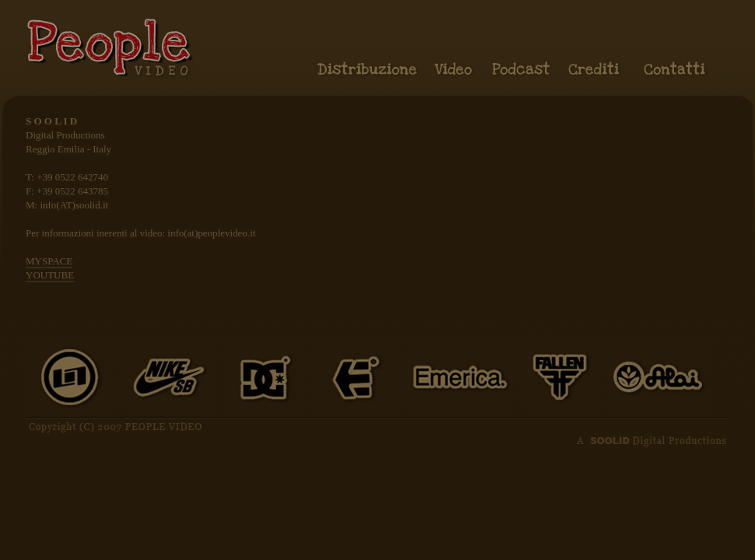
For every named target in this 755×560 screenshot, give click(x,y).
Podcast (521, 70)
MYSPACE (49, 261)
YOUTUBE (50, 275)
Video (454, 70)
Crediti (594, 70)
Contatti (675, 70)
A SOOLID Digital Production (653, 439)
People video (110, 47)
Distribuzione (367, 70)
